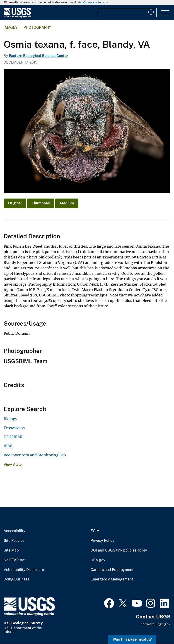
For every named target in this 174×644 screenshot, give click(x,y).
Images (11, 27)
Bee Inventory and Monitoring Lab (35, 455)
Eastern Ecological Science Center (39, 56)
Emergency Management (112, 579)
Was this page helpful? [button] (132, 639)
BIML (8, 446)
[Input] (127, 13)
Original (15, 203)
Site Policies (14, 541)
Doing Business (16, 579)
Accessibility (14, 531)
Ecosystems (14, 428)
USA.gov (98, 560)
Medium (67, 203)
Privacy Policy (103, 541)
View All (13, 465)
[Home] (17, 17)
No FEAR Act (15, 560)
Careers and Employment (112, 570)
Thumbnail (41, 203)
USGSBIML (13, 437)
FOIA (95, 531)
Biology (10, 419)
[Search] (152, 13)
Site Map (11, 550)
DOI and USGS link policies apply (119, 550)
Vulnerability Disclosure (24, 570)
